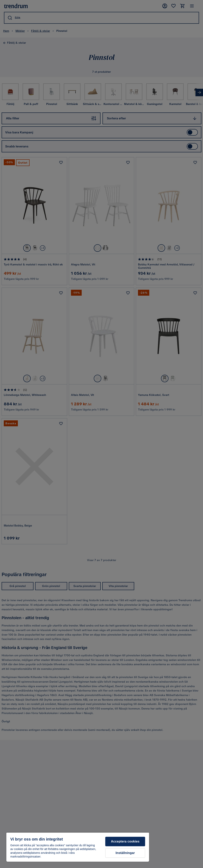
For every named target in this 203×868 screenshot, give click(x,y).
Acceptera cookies (125, 841)
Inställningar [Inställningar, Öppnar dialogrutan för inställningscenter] (125, 853)
